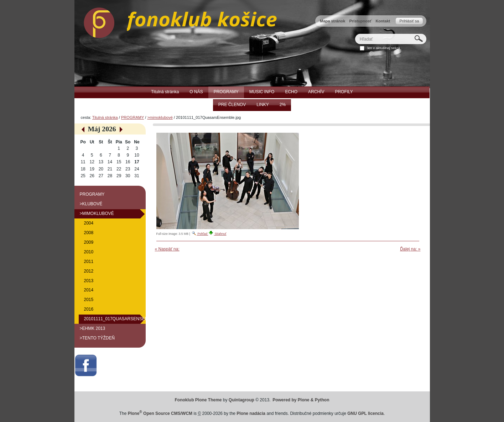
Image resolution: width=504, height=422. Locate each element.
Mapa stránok (332, 21)
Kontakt (383, 21)
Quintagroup (241, 400)
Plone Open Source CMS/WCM (160, 413)
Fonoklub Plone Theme (198, 400)
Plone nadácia (251, 413)
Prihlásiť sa (409, 21)
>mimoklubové (160, 117)
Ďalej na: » (410, 249)
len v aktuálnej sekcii (383, 48)
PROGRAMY (133, 117)
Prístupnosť (360, 21)
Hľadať (355, 34)
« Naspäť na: (167, 249)
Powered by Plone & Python (301, 400)
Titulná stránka (105, 117)
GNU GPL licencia (365, 413)
